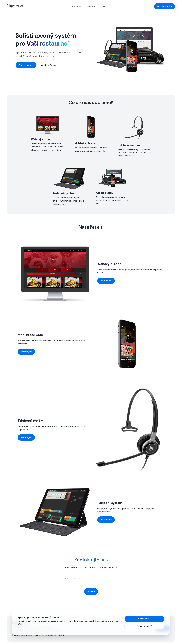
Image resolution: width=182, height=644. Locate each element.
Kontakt (102, 6)
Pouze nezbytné (144, 626)
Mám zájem (106, 281)
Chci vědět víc (48, 65)
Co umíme (76, 6)
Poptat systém (164, 6)
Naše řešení (90, 6)
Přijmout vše (144, 619)
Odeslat (91, 591)
